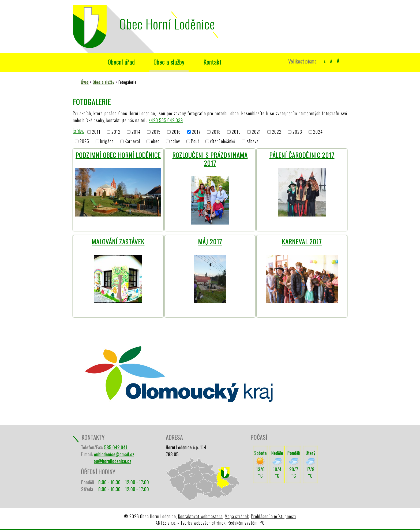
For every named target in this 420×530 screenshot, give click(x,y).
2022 (277, 132)
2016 (176, 132)
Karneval (132, 141)
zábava (253, 141)
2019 (236, 132)
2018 (216, 132)
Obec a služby (169, 62)
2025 (84, 141)
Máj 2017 (210, 241)
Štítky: (78, 131)
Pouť (195, 141)
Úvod (86, 62)
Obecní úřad (121, 62)
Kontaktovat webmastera (200, 516)
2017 (196, 132)
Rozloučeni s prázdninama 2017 (210, 159)
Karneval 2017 (302, 241)
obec (155, 141)
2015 (156, 132)
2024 (318, 132)
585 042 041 (116, 447)
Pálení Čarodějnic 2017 (302, 155)
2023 (297, 132)
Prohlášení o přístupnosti (273, 516)
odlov (175, 141)
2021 (256, 132)
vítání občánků (223, 141)
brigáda (107, 141)
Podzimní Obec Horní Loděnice (118, 155)
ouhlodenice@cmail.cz (114, 454)
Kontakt (212, 62)
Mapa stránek (237, 516)
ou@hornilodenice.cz (112, 461)
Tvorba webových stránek (203, 523)
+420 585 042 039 (166, 120)
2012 (116, 132)
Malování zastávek (118, 241)
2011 (96, 132)
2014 (136, 132)
